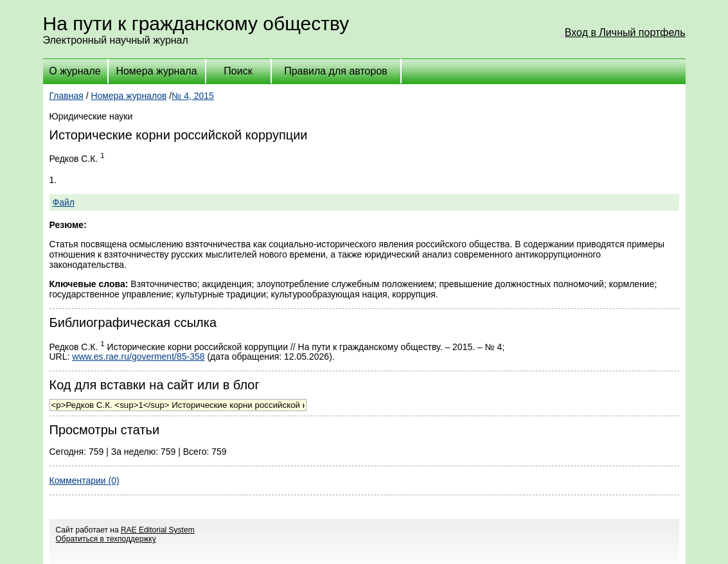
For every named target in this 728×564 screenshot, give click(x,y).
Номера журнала (156, 71)
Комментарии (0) (84, 480)
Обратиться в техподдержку (106, 539)
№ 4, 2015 (193, 96)
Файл (64, 202)
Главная (67, 96)
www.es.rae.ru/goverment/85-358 (138, 357)
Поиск (238, 71)
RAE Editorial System (158, 530)
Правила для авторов (336, 71)
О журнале (75, 71)
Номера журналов (129, 96)
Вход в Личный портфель (625, 32)
